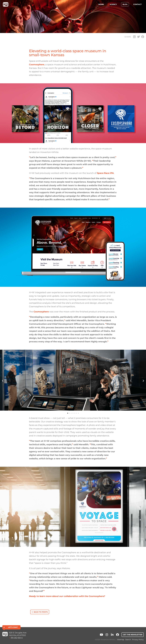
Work (101, 4)
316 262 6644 (17, 638)
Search (128, 640)
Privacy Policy (138, 640)
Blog (125, 4)
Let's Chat (13, 627)
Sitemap (121, 640)
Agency (113, 4)
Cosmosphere (37, 65)
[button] (134, 37)
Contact (137, 4)
